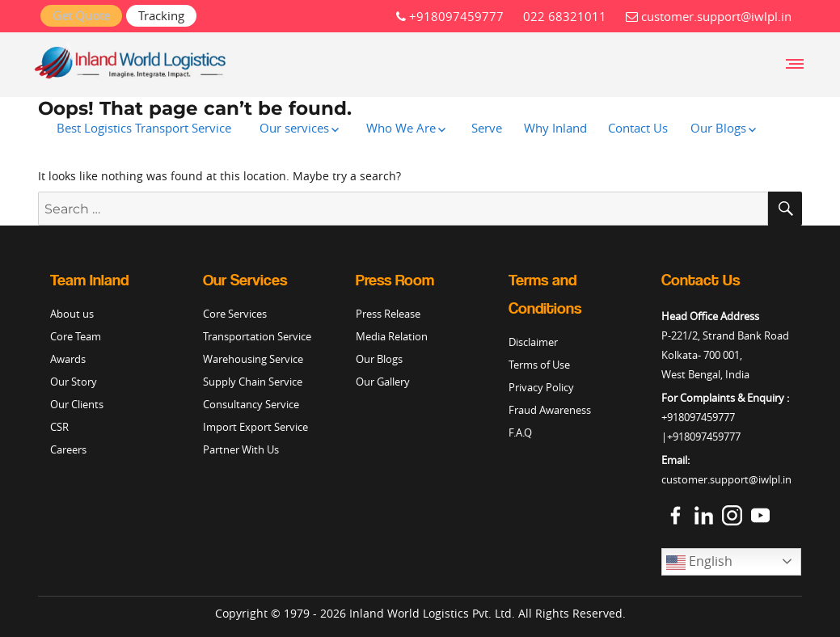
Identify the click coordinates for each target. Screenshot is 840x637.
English (699, 562)
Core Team (76, 336)
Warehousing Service (253, 359)
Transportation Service (257, 336)
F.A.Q (520, 432)
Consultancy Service (251, 404)
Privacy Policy (541, 387)
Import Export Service (255, 427)
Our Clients (77, 404)
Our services (294, 128)
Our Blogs (718, 128)
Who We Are (401, 128)
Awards (68, 359)
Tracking (161, 15)
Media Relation (392, 336)
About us (72, 314)
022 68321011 (565, 16)
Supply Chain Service (253, 382)
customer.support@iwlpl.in (709, 16)
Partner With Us (241, 449)
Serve (487, 128)
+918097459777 (450, 16)
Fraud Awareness (550, 410)
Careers (68, 449)
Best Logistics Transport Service (144, 128)
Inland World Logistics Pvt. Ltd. (432, 613)
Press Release (388, 314)
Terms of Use (539, 365)
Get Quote (81, 15)
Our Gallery (383, 382)
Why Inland (555, 128)
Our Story (74, 382)
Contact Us (638, 128)
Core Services (235, 314)
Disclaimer (533, 342)
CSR (59, 427)
